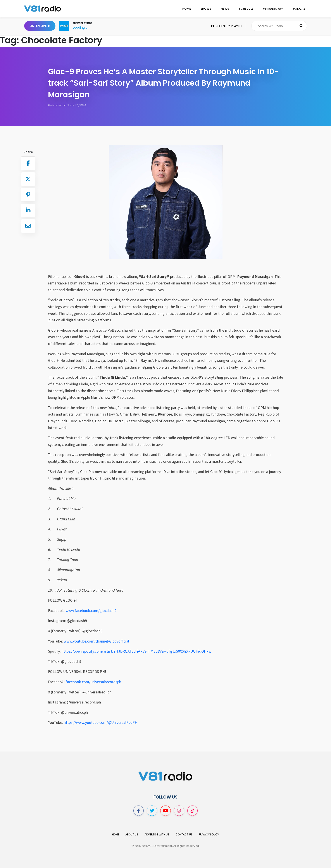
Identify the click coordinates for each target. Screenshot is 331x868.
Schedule (246, 9)
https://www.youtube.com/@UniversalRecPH (101, 722)
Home (187, 9)
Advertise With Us (157, 835)
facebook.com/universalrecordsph (93, 682)
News (225, 9)
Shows (206, 9)
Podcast (300, 9)
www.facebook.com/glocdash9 (91, 611)
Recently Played (226, 26)
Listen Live (40, 26)
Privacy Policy (209, 835)
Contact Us (184, 835)
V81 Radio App (273, 9)
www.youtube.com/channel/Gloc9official (96, 641)
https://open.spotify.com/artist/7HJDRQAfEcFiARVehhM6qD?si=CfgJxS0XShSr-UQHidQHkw (136, 651)
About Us (132, 835)
